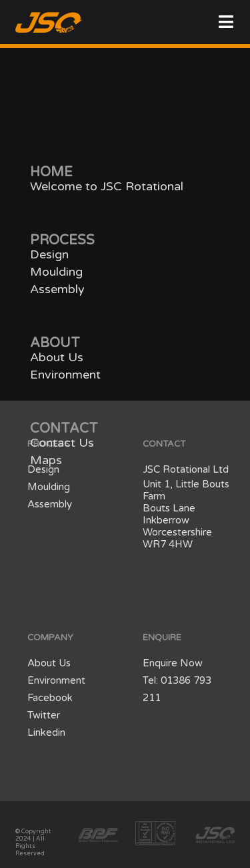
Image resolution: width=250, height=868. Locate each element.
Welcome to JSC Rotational (107, 186)
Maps (46, 460)
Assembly (57, 289)
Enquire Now (173, 663)
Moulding (56, 272)
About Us (57, 357)
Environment (65, 375)
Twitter (44, 715)
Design (49, 254)
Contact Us (62, 443)
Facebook (50, 698)
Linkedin (46, 732)
